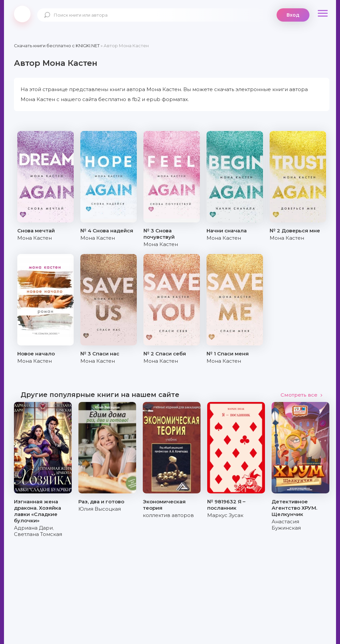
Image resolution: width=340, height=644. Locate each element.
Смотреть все (302, 395)
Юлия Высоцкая (100, 509)
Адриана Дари (33, 528)
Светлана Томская (38, 534)
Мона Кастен (35, 238)
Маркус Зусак (225, 515)
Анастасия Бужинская (286, 525)
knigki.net (22, 14)
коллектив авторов (168, 515)
